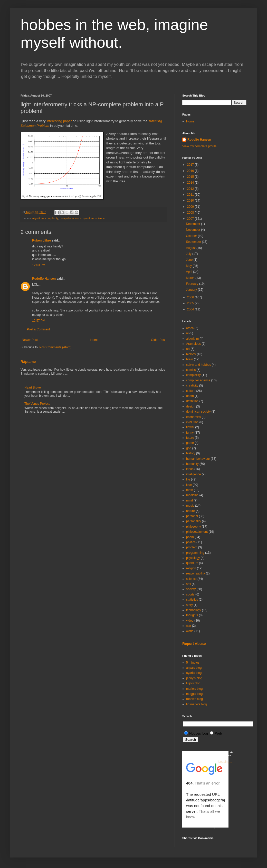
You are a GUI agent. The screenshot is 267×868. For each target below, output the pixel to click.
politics (191, 542)
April (189, 272)
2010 (191, 201)
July (189, 254)
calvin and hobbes (199, 365)
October (192, 236)
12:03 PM (39, 265)
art (188, 349)
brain (190, 359)
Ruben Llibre (41, 240)
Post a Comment (38, 329)
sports (190, 594)
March (191, 278)
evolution (192, 422)
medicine (192, 495)
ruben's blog (194, 699)
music (190, 506)
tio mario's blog (196, 704)
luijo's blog (193, 683)
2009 (191, 207)
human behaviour (198, 459)
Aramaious (193, 344)
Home (94, 340)
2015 (191, 177)
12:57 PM (39, 321)
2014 (191, 183)
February (192, 284)
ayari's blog (194, 673)
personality (194, 521)
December (193, 224)
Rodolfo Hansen (44, 279)
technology (194, 610)
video (190, 621)
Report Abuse (194, 644)
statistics (192, 600)
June (190, 260)
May (189, 266)
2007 (191, 219)
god (189, 448)
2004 (191, 309)
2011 (191, 195)
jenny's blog (194, 678)
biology (191, 354)
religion (191, 568)
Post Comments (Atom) (55, 347)
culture (191, 391)
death (190, 396)
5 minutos (193, 663)
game (190, 443)
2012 (191, 189)
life (188, 479)
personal (192, 516)
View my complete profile (199, 146)
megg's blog (194, 694)
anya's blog (194, 668)
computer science (70, 218)
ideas (190, 469)
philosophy (193, 527)
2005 (191, 303)
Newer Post (30, 340)
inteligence (193, 474)
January (192, 290)
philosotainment (197, 532)
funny (190, 433)
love (189, 485)
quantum (88, 218)
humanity (192, 464)
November (193, 230)
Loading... (225, 762)
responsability (196, 573)
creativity (192, 385)
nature (190, 511)
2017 (191, 165)
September (194, 242)
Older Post (158, 340)
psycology (193, 558)
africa (190, 328)
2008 (191, 213)
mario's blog (194, 689)
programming (195, 553)
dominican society (198, 412)
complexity (52, 218)
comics (191, 370)
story (189, 605)
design (191, 406)
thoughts (192, 615)
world (190, 631)
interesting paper (59, 121)
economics (193, 417)
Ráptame (28, 362)
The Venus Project (37, 404)
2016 (191, 171)
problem (192, 547)
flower (190, 427)
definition (192, 401)
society (191, 589)
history (191, 453)
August (191, 248)
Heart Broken (34, 388)
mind (189, 500)
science (100, 218)
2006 (191, 297)
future (190, 438)
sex (189, 584)
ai (187, 333)
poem (190, 537)
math (190, 490)
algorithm (38, 218)
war (189, 626)
